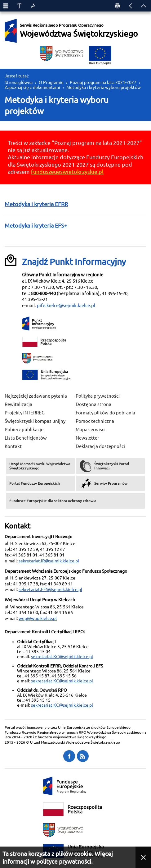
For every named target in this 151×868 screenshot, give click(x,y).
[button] (143, 857)
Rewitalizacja (18, 404)
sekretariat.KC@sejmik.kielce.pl (62, 657)
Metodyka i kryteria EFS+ (36, 225)
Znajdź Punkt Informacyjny (74, 262)
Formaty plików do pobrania (105, 413)
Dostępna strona (93, 404)
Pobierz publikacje (24, 429)
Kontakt (13, 446)
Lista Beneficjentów (26, 438)
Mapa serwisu (90, 429)
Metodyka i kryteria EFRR (36, 204)
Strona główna (19, 82)
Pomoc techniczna (95, 421)
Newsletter (87, 438)
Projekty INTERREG (25, 413)
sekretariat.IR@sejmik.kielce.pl (49, 561)
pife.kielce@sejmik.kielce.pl (66, 305)
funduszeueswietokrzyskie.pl (67, 172)
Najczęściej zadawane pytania (36, 396)
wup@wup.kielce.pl (38, 618)
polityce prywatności (64, 861)
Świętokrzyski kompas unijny (35, 421)
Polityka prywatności (98, 396)
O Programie (51, 82)
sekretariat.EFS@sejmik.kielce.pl (50, 589)
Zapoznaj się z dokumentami (32, 87)
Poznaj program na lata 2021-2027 (103, 82)
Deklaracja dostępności (100, 446)
